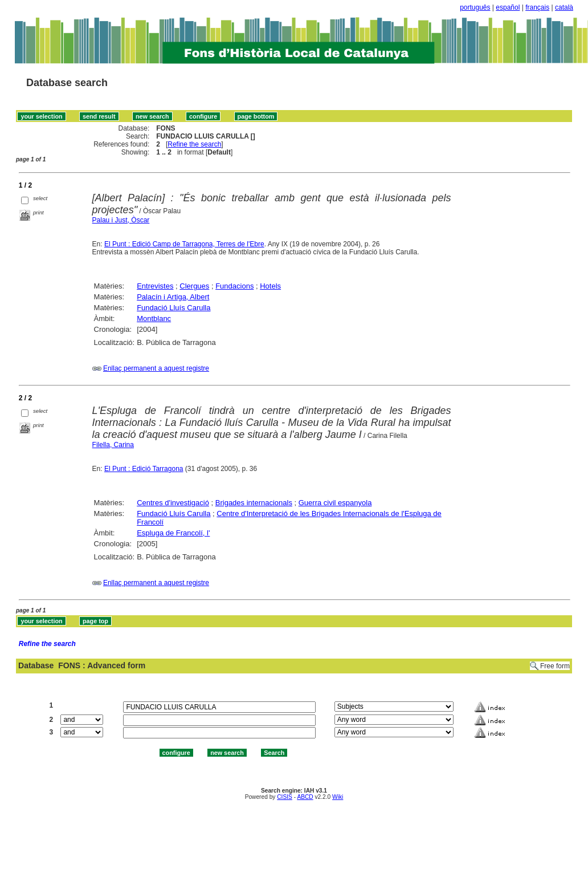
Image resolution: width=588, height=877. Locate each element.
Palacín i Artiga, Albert (173, 297)
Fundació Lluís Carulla (173, 308)
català (564, 7)
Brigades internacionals (254, 503)
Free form (555, 666)
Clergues (194, 286)
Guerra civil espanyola (335, 503)
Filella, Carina (113, 445)
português (475, 7)
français (537, 7)
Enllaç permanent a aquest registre (156, 368)
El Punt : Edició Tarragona (144, 469)
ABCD (305, 797)
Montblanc (154, 318)
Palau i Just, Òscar (121, 220)
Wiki (338, 797)
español (508, 7)
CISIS (285, 797)
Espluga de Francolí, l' (173, 533)
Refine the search (194, 144)
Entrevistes (155, 286)
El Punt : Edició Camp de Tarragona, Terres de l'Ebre (184, 244)
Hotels (270, 286)
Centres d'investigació (173, 503)
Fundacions (234, 286)
